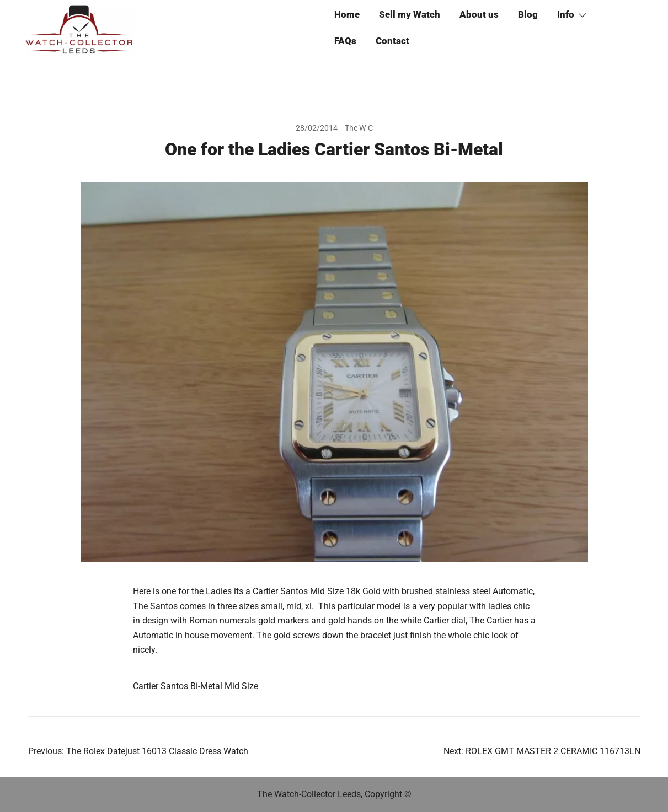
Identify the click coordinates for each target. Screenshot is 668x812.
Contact (392, 41)
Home (347, 14)
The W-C (359, 128)
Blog (528, 14)
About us (479, 14)
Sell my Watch (410, 14)
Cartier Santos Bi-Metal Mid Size (196, 686)
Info (566, 14)
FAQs (345, 41)
